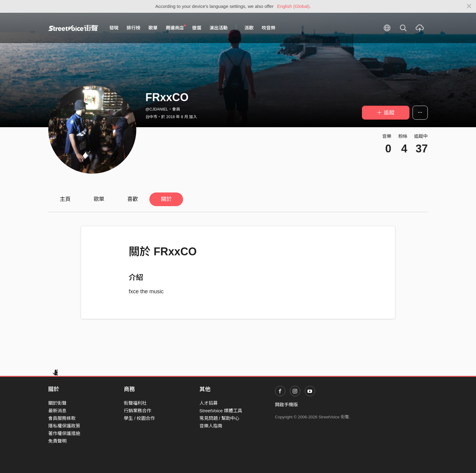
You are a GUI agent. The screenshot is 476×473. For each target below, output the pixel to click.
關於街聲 (57, 403)
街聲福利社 (135, 403)
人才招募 (209, 403)
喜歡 (133, 199)
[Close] (469, 6)
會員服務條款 (62, 418)
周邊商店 (176, 28)
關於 (166, 199)
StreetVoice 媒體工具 (221, 411)
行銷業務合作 (138, 411)
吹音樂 (269, 28)
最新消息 (57, 411)
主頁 (65, 199)
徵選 (197, 28)
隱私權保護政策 (64, 426)
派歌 (249, 28)
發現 (114, 28)
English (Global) (293, 6)
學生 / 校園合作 (139, 418)
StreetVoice (73, 28)
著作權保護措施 (64, 433)
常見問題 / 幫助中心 (220, 418)
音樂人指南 (211, 426)
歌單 (153, 28)
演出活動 (219, 28)
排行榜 (133, 28)
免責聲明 (57, 441)
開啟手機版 (286, 405)
